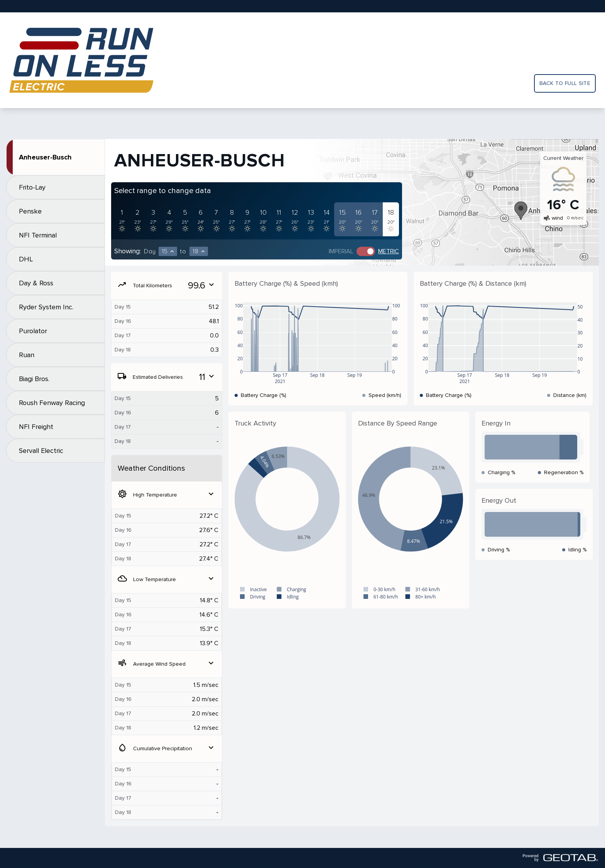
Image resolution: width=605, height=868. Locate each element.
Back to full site (565, 83)
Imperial (341, 251)
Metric (389, 251)
